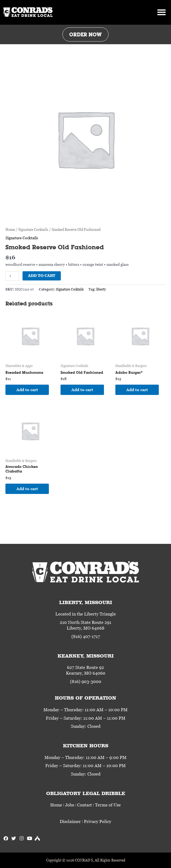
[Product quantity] (12, 276)
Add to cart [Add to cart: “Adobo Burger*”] (137, 390)
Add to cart (42, 276)
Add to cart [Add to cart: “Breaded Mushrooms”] (27, 390)
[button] (161, 12)
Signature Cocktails (33, 229)
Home (10, 229)
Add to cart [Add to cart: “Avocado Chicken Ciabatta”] (27, 489)
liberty (101, 289)
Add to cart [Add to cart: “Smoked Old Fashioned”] (82, 390)
